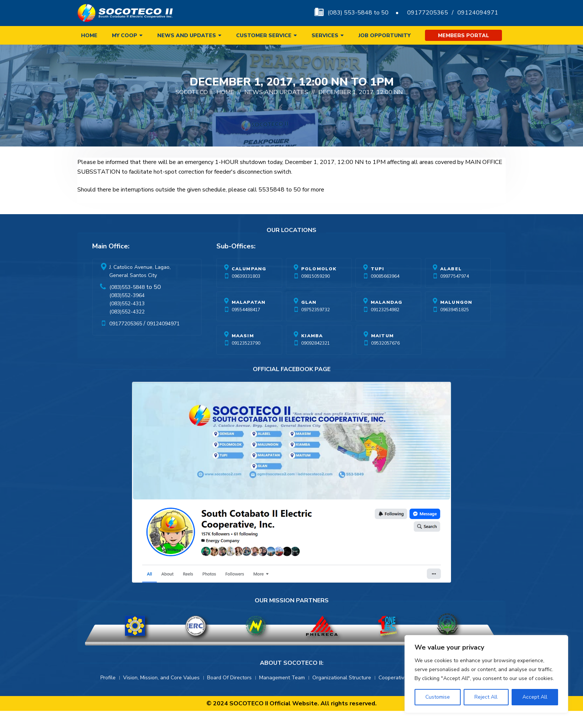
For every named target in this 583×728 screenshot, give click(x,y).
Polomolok (319, 286)
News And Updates (276, 109)
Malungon (456, 319)
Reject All (486, 697)
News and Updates (187, 36)
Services (325, 36)
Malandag (387, 319)
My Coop (125, 36)
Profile (108, 695)
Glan (309, 319)
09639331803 (246, 293)
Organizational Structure (342, 695)
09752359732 (315, 327)
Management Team (282, 695)
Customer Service (264, 36)
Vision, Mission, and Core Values (161, 695)
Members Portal (463, 36)
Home (89, 36)
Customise (438, 697)
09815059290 (315, 293)
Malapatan (249, 319)
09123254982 (385, 327)
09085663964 (385, 293)
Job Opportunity (384, 36)
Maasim (243, 353)
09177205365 (428, 13)
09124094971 (478, 13)
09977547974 (455, 293)
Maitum (382, 353)
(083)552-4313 (127, 321)
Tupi (378, 286)
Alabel (451, 286)
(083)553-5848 (127, 304)
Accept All (535, 697)
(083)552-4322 (127, 329)
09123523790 (246, 360)
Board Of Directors (229, 695)
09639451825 (455, 327)
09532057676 (385, 360)
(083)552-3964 (127, 313)
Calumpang (249, 286)
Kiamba (312, 353)
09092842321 (315, 360)
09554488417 (246, 327)
